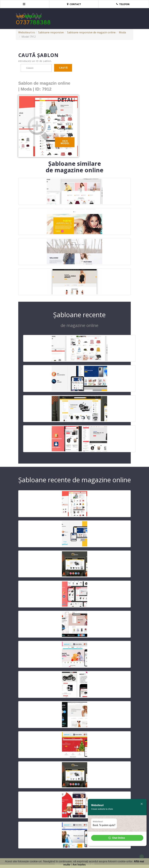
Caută (63, 68)
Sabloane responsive (51, 32)
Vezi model (65, 142)
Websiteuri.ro (27, 32)
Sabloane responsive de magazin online (91, 32)
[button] (117, 838)
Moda (122, 32)
